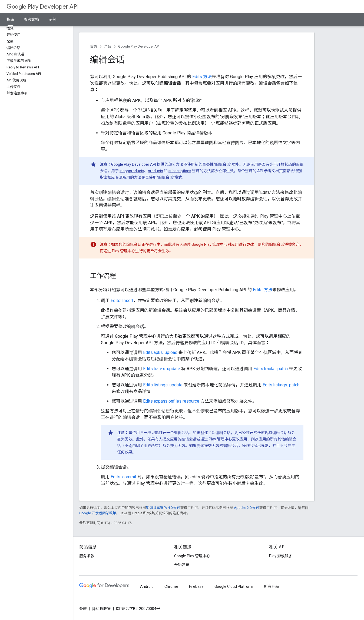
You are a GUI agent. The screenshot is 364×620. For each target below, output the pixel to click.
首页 (94, 46)
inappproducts (132, 171)
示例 (52, 19)
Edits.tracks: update (162, 369)
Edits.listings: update (163, 385)
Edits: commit (123, 477)
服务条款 (87, 556)
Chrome (171, 586)
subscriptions (180, 171)
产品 (108, 46)
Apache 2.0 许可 (247, 508)
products (155, 171)
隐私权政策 (101, 609)
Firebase (196, 586)
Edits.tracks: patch (271, 369)
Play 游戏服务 (281, 556)
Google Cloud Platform (234, 586)
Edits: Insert (122, 301)
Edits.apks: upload (160, 352)
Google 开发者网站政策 (98, 513)
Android (147, 586)
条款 (83, 609)
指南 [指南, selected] (10, 19)
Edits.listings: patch (281, 385)
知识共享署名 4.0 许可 (163, 508)
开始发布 (182, 565)
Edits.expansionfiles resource (171, 401)
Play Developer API (43, 7)
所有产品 (272, 586)
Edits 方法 (202, 77)
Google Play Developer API (139, 46)
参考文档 (31, 19)
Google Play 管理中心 (192, 556)
